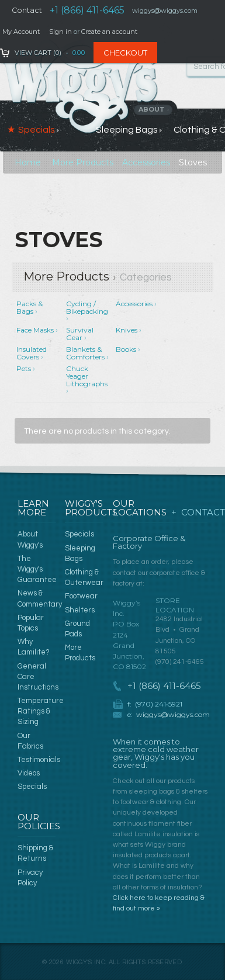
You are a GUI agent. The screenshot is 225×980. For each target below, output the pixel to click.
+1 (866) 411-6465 (87, 10)
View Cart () (38, 53)
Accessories (146, 162)
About (154, 109)
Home (28, 162)
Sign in (60, 32)
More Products (83, 162)
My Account (21, 32)
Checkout (125, 53)
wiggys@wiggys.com (173, 714)
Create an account (109, 32)
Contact (27, 10)
